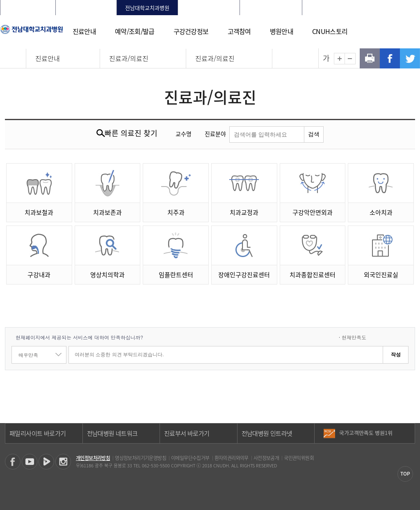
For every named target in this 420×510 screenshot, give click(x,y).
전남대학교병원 (28, 8)
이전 (408, 430)
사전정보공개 (266, 458)
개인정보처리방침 (93, 458)
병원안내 (282, 31)
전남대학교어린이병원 (271, 8)
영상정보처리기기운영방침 (140, 458)
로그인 (340, 8)
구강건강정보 (191, 31)
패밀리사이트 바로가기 (38, 433)
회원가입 (365, 8)
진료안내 (84, 31)
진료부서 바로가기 (187, 433)
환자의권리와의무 (232, 458)
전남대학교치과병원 (147, 8)
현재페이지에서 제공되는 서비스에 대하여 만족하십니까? (79, 337)
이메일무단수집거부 (190, 458)
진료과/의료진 (129, 58)
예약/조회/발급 (135, 31)
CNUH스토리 (330, 31)
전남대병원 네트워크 (112, 433)
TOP (405, 474)
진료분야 (215, 134)
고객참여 (239, 31)
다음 (408, 436)
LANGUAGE (394, 8)
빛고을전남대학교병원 (209, 8)
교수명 (184, 134)
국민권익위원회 (299, 458)
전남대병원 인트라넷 (267, 433)
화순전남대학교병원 (86, 8)
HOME (321, 8)
